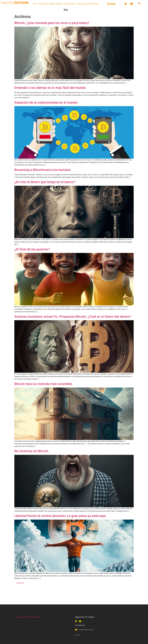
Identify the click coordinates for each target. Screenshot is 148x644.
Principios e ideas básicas (51, 4)
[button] (111, 4)
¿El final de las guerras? (32, 249)
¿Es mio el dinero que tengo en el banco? (45, 182)
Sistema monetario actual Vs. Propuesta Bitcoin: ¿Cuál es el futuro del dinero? (73, 317)
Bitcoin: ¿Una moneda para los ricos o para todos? (52, 23)
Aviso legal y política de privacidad (28, 617)
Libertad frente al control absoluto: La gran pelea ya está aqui (60, 516)
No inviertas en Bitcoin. (32, 451)
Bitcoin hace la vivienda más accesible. (44, 384)
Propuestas (70, 4)
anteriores (19, 583)
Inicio (35, 4)
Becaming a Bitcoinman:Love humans (43, 170)
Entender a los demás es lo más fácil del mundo (50, 88)
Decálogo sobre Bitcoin (88, 4)
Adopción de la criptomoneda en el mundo (46, 102)
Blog (66, 9)
